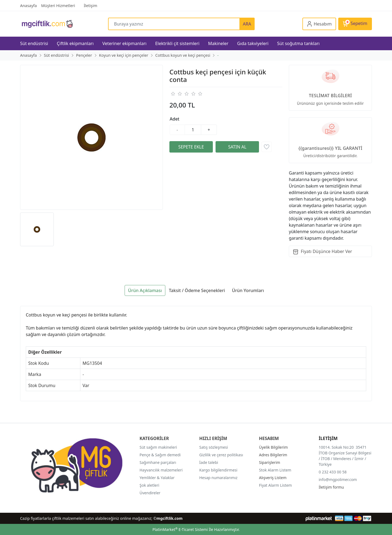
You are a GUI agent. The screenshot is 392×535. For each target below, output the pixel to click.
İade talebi (209, 462)
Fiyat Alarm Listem (275, 485)
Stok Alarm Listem (275, 470)
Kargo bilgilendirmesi (218, 470)
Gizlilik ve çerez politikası (221, 455)
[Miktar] (193, 130)
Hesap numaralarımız (218, 478)
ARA (247, 24)
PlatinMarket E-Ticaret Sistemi (180, 529)
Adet (175, 119)
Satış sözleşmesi (214, 447)
